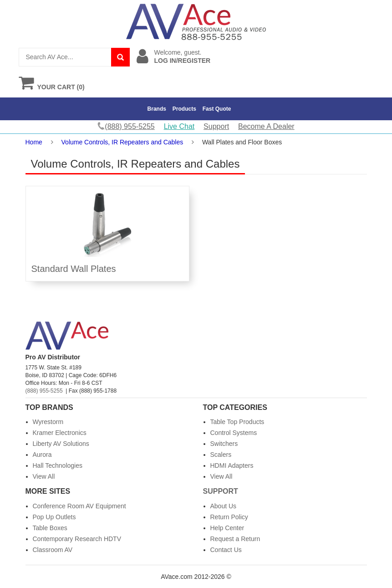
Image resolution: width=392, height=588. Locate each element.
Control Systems (234, 433)
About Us (224, 506)
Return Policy (229, 517)
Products (184, 109)
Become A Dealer (266, 126)
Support (216, 126)
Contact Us (226, 550)
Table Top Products (237, 422)
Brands (157, 109)
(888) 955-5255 (44, 391)
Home (34, 142)
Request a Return (235, 539)
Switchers (224, 444)
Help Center (227, 528)
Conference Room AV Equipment (79, 506)
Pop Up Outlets (54, 517)
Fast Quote (217, 109)
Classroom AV (53, 550)
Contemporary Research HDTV (77, 539)
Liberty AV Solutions (61, 444)
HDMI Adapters (232, 465)
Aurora (42, 455)
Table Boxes (50, 528)
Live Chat (179, 126)
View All (44, 476)
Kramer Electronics (60, 433)
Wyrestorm (48, 422)
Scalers (221, 455)
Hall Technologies (58, 465)
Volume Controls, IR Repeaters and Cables (122, 142)
